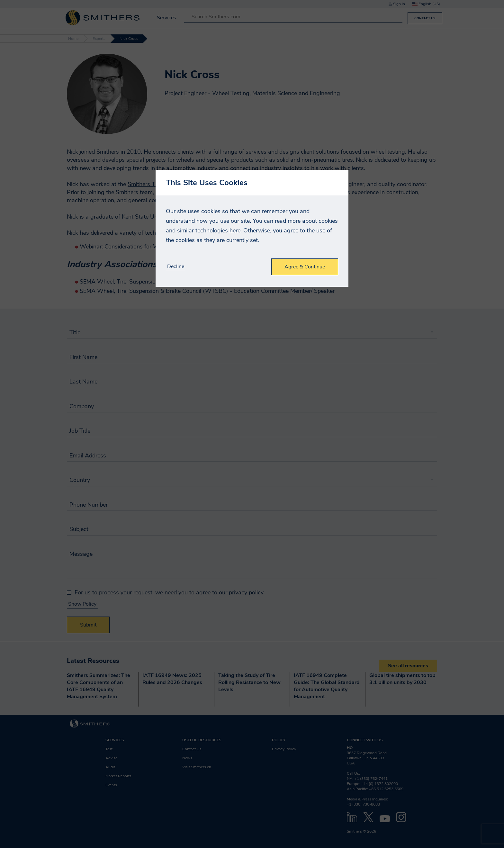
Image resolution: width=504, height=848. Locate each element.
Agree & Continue (305, 267)
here (235, 230)
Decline (176, 267)
